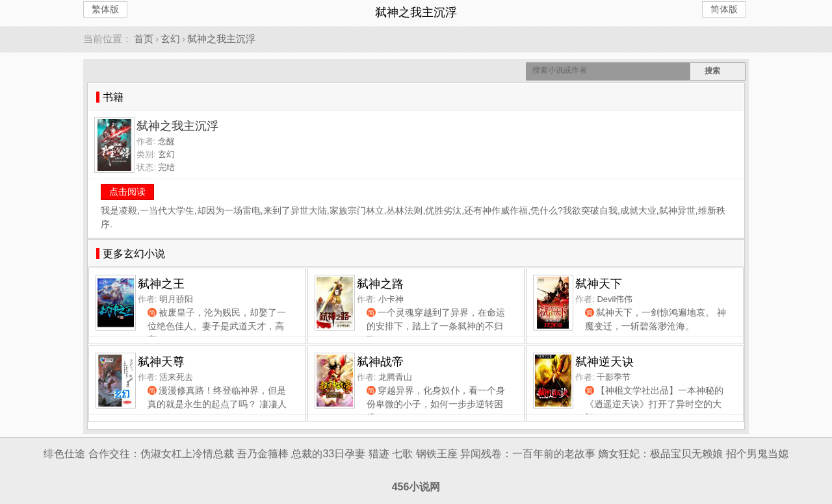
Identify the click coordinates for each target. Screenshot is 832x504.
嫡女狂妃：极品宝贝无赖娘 (660, 454)
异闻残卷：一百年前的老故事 (528, 454)
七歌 (402, 454)
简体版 (724, 9)
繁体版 (105, 9)
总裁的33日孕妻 (328, 454)
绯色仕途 (64, 454)
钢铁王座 (437, 454)
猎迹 (379, 454)
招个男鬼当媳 (757, 454)
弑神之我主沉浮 (221, 39)
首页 (144, 39)
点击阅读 (127, 192)
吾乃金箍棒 (263, 454)
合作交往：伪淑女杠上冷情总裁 (161, 454)
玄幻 (170, 39)
